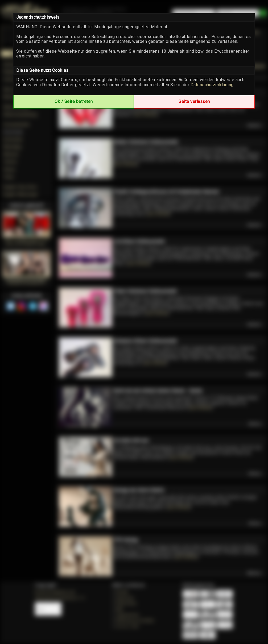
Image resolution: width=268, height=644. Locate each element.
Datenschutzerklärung (212, 85)
